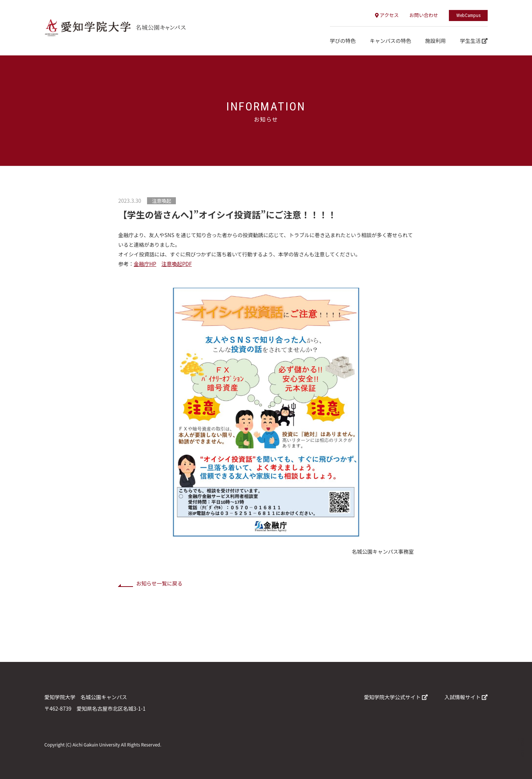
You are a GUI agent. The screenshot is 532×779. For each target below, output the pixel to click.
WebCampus (468, 15)
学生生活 (474, 41)
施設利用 (436, 41)
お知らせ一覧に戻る (159, 583)
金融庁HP (145, 264)
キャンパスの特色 (391, 41)
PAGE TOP (522, 748)
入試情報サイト (466, 697)
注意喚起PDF (177, 264)
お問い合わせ (424, 15)
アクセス (387, 15)
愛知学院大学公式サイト (396, 697)
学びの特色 (343, 41)
